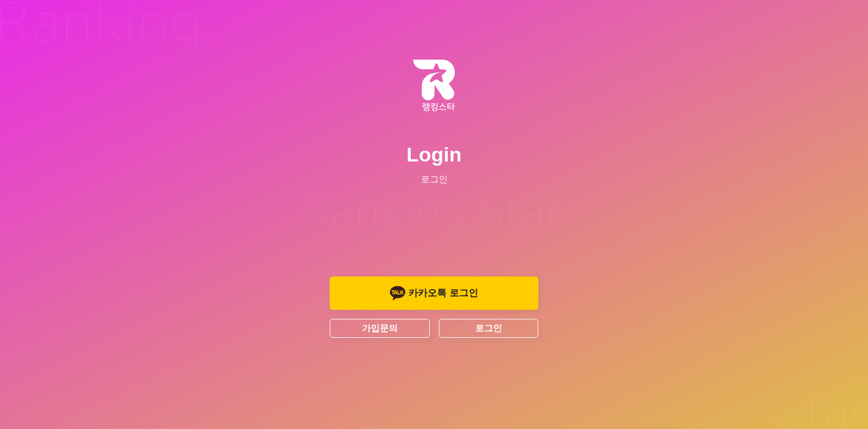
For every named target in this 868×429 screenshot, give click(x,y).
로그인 (489, 328)
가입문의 (380, 328)
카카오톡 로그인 (434, 293)
